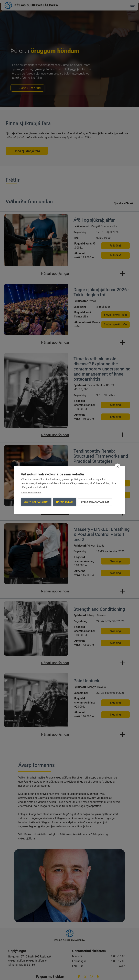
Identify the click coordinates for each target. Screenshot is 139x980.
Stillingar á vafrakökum (95, 502)
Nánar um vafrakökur (31, 492)
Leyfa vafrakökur (36, 502)
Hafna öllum (65, 502)
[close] (118, 466)
